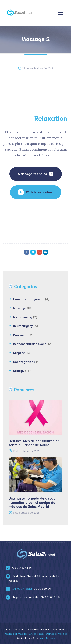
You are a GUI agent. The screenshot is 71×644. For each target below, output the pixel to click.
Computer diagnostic (29, 299)
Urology (19, 370)
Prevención (21, 335)
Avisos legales (37, 634)
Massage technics (32, 174)
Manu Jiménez (47, 638)
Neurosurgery (23, 326)
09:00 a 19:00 (30, 589)
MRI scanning (23, 317)
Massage (20, 308)
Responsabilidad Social (30, 344)
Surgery (19, 352)
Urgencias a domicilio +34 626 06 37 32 (34, 597)
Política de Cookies (57, 634)
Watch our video (39, 192)
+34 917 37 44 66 (20, 568)
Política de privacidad (16, 634)
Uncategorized (24, 362)
